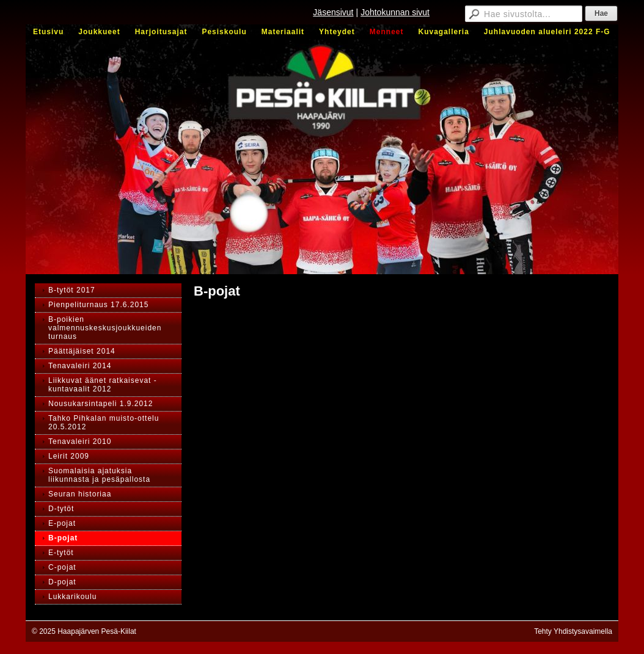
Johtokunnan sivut (395, 12)
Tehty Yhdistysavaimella (573, 631)
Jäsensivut (333, 12)
